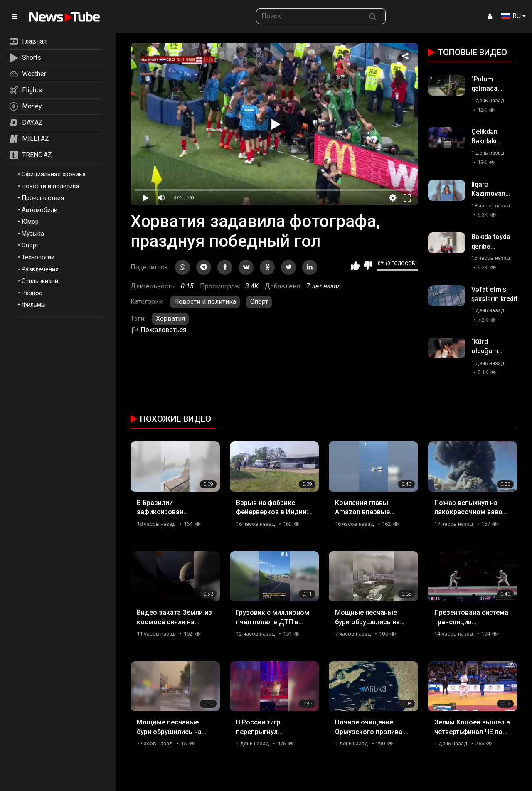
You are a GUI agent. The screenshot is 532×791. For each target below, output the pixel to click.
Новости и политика (50, 186)
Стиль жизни (40, 281)
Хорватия (170, 319)
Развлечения (40, 269)
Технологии (38, 257)
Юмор (30, 222)
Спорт (30, 245)
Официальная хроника (54, 174)
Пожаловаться (158, 330)
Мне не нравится (368, 266)
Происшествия (43, 198)
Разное (32, 293)
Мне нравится (355, 266)
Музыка (33, 234)
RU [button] (511, 16)
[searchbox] (309, 16)
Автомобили (39, 210)
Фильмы (34, 305)
